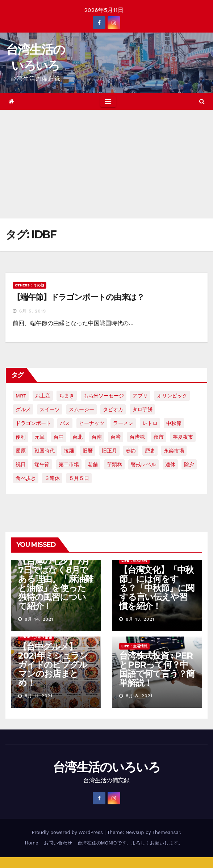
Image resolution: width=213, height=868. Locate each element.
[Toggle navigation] (108, 102)
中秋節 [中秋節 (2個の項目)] (174, 423)
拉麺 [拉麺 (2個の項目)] (69, 451)
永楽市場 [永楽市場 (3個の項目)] (174, 451)
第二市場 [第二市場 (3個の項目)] (69, 464)
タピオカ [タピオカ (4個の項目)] (113, 409)
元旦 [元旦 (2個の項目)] (39, 437)
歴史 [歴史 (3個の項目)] (150, 451)
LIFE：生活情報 (134, 560)
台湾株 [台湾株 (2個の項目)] (137, 437)
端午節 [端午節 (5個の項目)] (42, 464)
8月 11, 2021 (39, 696)
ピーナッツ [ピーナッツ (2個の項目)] (92, 423)
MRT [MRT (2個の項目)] (21, 396)
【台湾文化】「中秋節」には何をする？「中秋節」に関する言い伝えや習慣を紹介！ (157, 588)
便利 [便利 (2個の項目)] (21, 437)
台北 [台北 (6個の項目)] (78, 437)
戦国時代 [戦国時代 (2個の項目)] (45, 451)
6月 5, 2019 (33, 311)
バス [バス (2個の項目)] (65, 423)
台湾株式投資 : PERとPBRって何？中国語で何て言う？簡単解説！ (157, 669)
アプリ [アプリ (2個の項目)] (140, 396)
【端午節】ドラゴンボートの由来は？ (78, 297)
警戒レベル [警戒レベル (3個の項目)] (143, 464)
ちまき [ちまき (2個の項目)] (67, 396)
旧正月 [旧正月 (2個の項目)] (109, 451)
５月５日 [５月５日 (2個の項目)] (79, 478)
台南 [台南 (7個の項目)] (97, 437)
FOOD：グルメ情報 (36, 637)
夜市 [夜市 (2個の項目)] (159, 437)
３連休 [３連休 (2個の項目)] (52, 478)
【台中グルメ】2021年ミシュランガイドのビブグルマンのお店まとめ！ (53, 665)
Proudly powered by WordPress (68, 832)
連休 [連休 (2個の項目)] (170, 464)
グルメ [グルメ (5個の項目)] (23, 409)
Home (31, 843)
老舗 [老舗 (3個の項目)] (93, 464)
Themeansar (166, 832)
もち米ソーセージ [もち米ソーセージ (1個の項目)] (104, 396)
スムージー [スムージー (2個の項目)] (82, 409)
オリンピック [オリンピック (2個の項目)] (172, 396)
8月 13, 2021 (140, 619)
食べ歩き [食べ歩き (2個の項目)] (26, 478)
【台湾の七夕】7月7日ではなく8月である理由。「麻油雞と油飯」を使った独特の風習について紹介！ (56, 583)
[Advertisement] (106, 164)
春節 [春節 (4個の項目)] (131, 451)
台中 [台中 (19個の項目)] (59, 437)
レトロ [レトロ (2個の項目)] (150, 423)
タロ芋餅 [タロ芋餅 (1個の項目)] (142, 409)
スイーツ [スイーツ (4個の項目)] (50, 409)
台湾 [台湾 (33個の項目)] (116, 437)
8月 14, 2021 (39, 619)
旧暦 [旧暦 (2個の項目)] (88, 451)
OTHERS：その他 (30, 285)
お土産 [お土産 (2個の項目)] (43, 396)
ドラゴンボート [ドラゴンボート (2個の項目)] (33, 423)
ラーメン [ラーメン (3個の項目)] (123, 423)
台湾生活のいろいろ (106, 767)
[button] (202, 101)
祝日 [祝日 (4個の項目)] (21, 464)
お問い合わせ (58, 843)
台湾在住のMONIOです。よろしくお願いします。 (130, 843)
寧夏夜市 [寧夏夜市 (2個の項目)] (183, 437)
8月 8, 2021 (139, 696)
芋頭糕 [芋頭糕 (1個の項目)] (114, 464)
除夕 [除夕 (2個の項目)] (189, 464)
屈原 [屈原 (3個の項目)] (21, 451)
